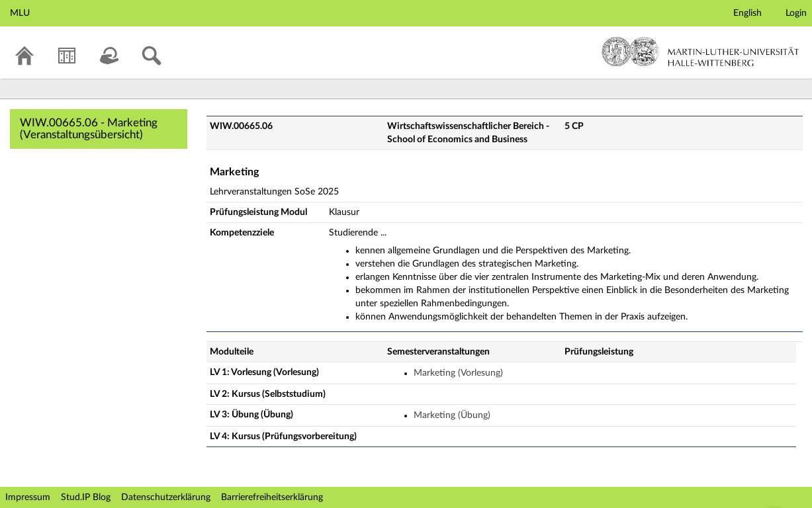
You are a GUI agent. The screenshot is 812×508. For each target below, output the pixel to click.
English (747, 13)
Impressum (28, 497)
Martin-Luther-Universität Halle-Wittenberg (700, 52)
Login (796, 13)
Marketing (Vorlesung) (458, 373)
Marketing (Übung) (452, 415)
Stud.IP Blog (86, 497)
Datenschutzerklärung (166, 497)
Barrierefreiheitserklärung (272, 497)
